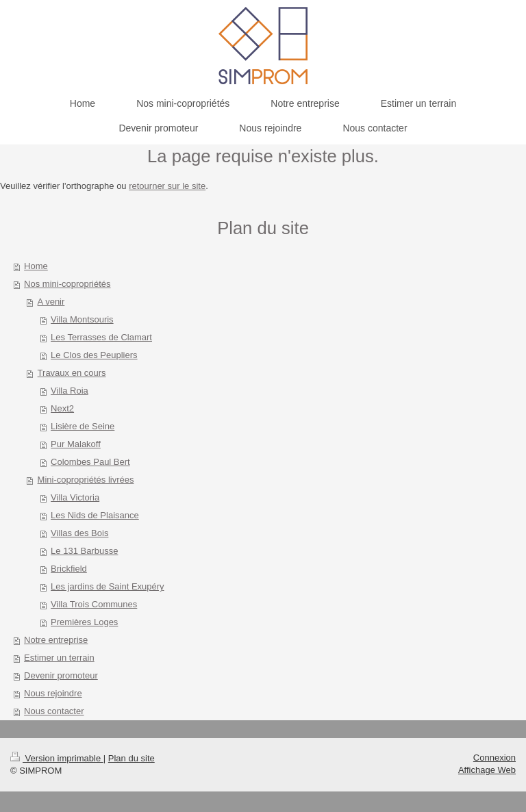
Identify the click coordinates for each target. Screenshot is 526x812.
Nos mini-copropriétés (67, 284)
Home (36, 266)
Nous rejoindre (53, 693)
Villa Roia (70, 391)
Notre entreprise (56, 640)
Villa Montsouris (82, 319)
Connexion (494, 758)
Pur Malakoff (76, 444)
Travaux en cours (72, 373)
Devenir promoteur (61, 675)
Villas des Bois (79, 533)
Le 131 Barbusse (84, 551)
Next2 (62, 408)
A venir (51, 302)
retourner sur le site (167, 186)
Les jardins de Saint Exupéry (107, 586)
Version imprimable (57, 758)
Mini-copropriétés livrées (86, 480)
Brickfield (69, 569)
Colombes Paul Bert (90, 462)
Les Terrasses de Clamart (101, 337)
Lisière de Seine (83, 426)
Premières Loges (84, 622)
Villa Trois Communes (94, 604)
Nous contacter (54, 711)
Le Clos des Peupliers (94, 355)
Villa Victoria (75, 497)
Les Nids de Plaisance (95, 515)
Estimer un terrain (59, 658)
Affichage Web (487, 770)
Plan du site (131, 758)
